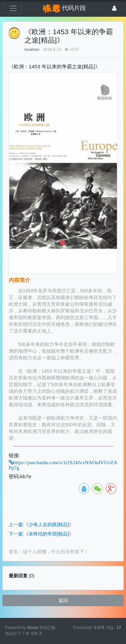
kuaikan (32, 50)
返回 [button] (63, 600)
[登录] (114, 8)
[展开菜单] (13, 8)
